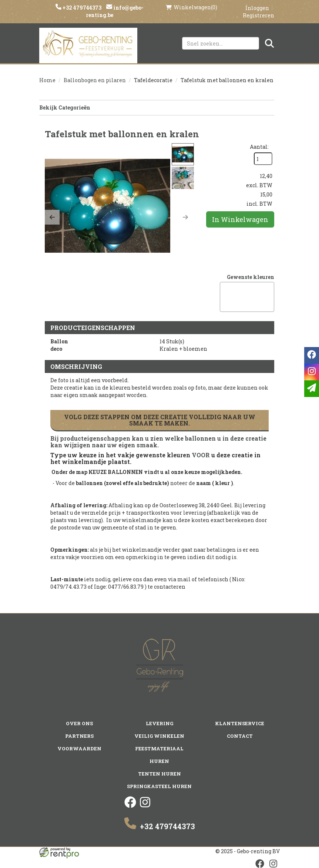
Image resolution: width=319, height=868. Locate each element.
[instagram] (145, 806)
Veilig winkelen (159, 736)
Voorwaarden (79, 748)
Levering (159, 723)
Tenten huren (159, 774)
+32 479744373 (81, 8)
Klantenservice (240, 723)
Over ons (79, 723)
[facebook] (130, 806)
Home (47, 80)
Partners (79, 736)
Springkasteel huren (159, 786)
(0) (192, 7)
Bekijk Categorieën (157, 107)
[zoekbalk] (221, 43)
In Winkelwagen (240, 219)
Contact (240, 736)
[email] (312, 389)
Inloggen (257, 8)
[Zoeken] (269, 43)
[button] (52, 217)
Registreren (258, 15)
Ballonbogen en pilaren (95, 80)
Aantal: (259, 147)
